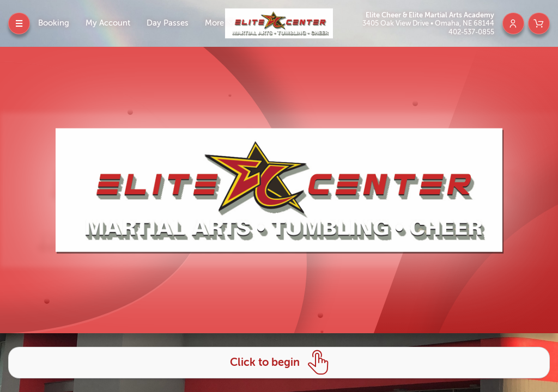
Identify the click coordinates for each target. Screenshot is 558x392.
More (216, 23)
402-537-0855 (471, 32)
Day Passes (168, 23)
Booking (54, 23)
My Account (108, 23)
